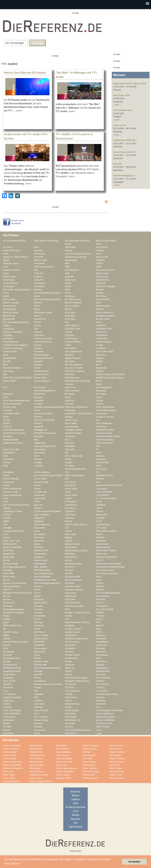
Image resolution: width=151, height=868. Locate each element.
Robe (98, 629)
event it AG (70, 387)
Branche (75, 792)
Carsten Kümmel (11, 749)
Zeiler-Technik (103, 727)
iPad (75, 803)
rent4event (39, 626)
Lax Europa (39, 498)
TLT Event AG (103, 684)
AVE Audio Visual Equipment (17, 290)
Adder (6, 254)
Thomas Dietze (90, 778)
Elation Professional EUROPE (110, 374)
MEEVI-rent (101, 554)
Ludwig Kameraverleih (14, 531)
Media (75, 815)
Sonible (68, 661)
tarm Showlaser (103, 678)
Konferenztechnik (75, 807)
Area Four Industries (44, 267)
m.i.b (5, 534)
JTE (67, 472)
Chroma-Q (101, 332)
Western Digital (41, 720)
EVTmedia (101, 394)
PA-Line (7, 596)
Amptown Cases (11, 263)
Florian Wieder (10, 752)
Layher (68, 498)
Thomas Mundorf (11, 781)
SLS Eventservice (12, 658)
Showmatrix (9, 652)
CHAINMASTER (104, 329)
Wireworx (38, 723)
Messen (75, 819)
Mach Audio (71, 534)
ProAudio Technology (13, 613)
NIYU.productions (73, 580)
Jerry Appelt (115, 755)
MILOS (99, 560)
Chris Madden (36, 749)
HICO (68, 440)
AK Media (39, 257)
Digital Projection (73, 358)
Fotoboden (70, 410)
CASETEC (101, 325)
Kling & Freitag (41, 482)
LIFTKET (7, 515)
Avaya (68, 286)
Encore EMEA (10, 381)
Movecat (69, 570)
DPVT (99, 365)
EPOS (99, 381)
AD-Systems (102, 247)
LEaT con (39, 505)
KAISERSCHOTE (104, 475)
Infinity (68, 459)
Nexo (98, 577)
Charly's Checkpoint (13, 332)
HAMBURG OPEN (105, 430)
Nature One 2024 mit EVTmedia (25, 73)
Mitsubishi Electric (74, 564)
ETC (5, 387)
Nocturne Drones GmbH (15, 583)
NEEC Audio (9, 577)
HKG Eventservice (105, 443)
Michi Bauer (35, 768)
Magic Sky (39, 541)
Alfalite (6, 260)
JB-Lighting (8, 472)
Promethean (40, 616)
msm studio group (104, 570)
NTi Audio (70, 583)
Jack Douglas (89, 755)
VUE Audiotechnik (105, 714)
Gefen (6, 417)
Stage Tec (70, 668)
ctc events (39, 351)
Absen (99, 244)
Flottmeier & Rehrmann (76, 407)
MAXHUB (39, 547)
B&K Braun (101, 296)
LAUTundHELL (103, 495)
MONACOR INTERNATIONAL (110, 567)
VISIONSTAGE (72, 704)
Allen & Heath (41, 260)
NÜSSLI (100, 583)
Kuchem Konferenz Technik (109, 485)
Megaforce (39, 557)
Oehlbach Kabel (73, 586)
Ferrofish (38, 404)
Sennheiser (70, 645)
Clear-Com (39, 335)
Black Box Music (11, 312)
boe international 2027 (125, 152)
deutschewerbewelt (43, 358)
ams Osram (40, 263)
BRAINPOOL (9, 316)
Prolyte (6, 616)
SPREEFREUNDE (12, 668)
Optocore (100, 590)
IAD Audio (70, 449)
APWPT (100, 263)
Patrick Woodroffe (65, 772)
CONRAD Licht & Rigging (15, 345)
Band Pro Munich (73, 303)
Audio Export (102, 277)
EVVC (6, 397)
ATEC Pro (39, 273)
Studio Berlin (9, 674)
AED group (39, 254)
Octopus (38, 586)
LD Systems (71, 502)
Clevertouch (102, 335)
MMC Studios (40, 567)
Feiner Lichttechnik (12, 404)
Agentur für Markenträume (16, 257)
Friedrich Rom (36, 752)
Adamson (38, 250)
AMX (67, 263)
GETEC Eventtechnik (44, 420)
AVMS (68, 293)
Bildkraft (100, 309)
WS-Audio (70, 723)
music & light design (44, 573)
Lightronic (70, 518)
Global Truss (71, 420)
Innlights (38, 462)
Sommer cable (41, 661)
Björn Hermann (116, 746)
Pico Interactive (72, 603)
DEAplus (69, 355)
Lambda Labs (40, 492)
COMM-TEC (102, 338)
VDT (36, 697)
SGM (5, 648)
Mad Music (39, 537)
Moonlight (8, 570)
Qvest (6, 622)
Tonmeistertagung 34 (124, 176)
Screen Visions (72, 642)
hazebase (8, 436)
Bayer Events (9, 306)
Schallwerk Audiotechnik (77, 639)
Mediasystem (40, 554)
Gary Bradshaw (63, 752)
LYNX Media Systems (106, 531)
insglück (69, 462)
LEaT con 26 (120, 125)
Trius (5, 691)
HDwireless (70, 436)
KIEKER (100, 479)
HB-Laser (38, 436)
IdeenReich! (9, 453)
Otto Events (71, 593)
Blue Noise (70, 312)
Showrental (39, 652)
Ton (75, 823)
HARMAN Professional (45, 433)
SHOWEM (70, 648)
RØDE (6, 635)
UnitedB (69, 694)
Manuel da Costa (64, 762)
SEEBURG (39, 645)
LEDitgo (7, 508)
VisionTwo (101, 704)
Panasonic (39, 599)
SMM (98, 658)
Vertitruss (38, 701)
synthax (69, 674)
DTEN (37, 368)
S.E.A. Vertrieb (41, 635)
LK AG (99, 521)
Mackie (99, 534)
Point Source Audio (74, 606)
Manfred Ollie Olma (12, 762)
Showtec (69, 652)
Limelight (100, 518)
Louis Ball (87, 759)
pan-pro (7, 599)
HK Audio (69, 443)
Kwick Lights (71, 489)
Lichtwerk (69, 511)
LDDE (99, 502)
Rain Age (38, 622)
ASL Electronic (72, 270)
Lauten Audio (71, 495)
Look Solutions (103, 524)
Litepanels (39, 521)
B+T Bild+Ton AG (73, 299)
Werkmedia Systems (106, 717)
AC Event (8, 247)
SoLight (7, 661)
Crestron (38, 348)
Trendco (100, 687)
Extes (68, 397)
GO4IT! (6, 423)
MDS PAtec (8, 550)
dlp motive (70, 361)
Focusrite (7, 410)
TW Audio (39, 694)
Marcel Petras (89, 762)
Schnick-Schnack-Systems (16, 642)
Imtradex (100, 456)
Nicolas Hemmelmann (67, 768)
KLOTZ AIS (70, 482)
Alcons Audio (102, 257)
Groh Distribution (104, 423)
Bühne (75, 795)
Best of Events (72, 306)
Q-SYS (37, 619)
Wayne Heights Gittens (41, 781)
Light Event (70, 515)
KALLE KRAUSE (11, 479)
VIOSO (6, 704)
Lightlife (7, 518)
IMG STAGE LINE (74, 456)
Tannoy (37, 678)
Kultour (37, 489)
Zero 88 (7, 730)
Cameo (37, 325)
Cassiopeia (8, 329)
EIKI (5, 374)
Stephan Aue (36, 778)
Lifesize (100, 511)
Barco (99, 303)
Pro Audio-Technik (105, 609)
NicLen (6, 580)
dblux (6, 355)
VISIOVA (7, 707)
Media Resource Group (76, 550)
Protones (100, 616)
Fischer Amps (10, 407)
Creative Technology (13, 348)
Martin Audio (102, 544)
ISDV (5, 466)
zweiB (37, 733)
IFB (67, 453)
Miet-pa (68, 560)
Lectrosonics (71, 505)
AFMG (99, 254)
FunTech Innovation (43, 414)
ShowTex (7, 655)
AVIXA (6, 293)
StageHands (102, 668)
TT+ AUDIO (101, 691)
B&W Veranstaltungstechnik (47, 299)
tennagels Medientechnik (77, 681)
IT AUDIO (39, 466)
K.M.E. (6, 475)
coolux (68, 345)
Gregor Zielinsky (117, 752)
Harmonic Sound (104, 433)
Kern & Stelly (40, 479)
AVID (67, 290)
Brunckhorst (40, 319)
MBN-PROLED (103, 547)
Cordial (99, 345)
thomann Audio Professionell (48, 684)
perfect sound (40, 603)
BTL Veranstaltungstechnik (16, 322)
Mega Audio (9, 557)
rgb (4, 629)
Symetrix (38, 674)
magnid (68, 541)
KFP (67, 479)
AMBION (100, 260)
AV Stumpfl (8, 286)
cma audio (8, 338)
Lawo (6, 498)
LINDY (6, 521)
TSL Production (72, 691)
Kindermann (9, 482)
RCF (98, 622)
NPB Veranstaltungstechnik (47, 583)
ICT (98, 449)
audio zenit (70, 280)
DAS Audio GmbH (105, 351)
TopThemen (75, 827)
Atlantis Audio (10, 277)
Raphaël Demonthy (39, 775)
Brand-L (38, 316)
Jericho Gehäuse (42, 472)
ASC (36, 270)
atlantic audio (102, 273)
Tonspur (38, 687)
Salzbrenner (71, 635)
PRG (67, 609)
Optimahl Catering (74, 590)
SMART (38, 658)
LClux (6, 502)
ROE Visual (40, 632)
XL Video (7, 727)
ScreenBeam (102, 642)
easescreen (9, 371)
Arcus (6, 267)
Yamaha (38, 727)
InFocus (7, 462)
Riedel (37, 629)
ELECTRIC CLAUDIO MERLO (18, 378)
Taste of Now (9, 681)
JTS (98, 472)
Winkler (7, 723)
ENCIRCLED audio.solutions (110, 378)
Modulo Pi (70, 567)
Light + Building (41, 515)
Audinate (69, 277)
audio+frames (102, 280)
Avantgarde (39, 286)
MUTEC (69, 573)
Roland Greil (89, 775)
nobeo (99, 580)
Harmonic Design (73, 433)
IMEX (37, 456)
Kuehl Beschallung (12, 489)
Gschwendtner (72, 427)
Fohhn (37, 410)
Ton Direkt (8, 687)
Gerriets (7, 420)
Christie (69, 332)
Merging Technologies (106, 557)
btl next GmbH (103, 319)
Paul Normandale (91, 772)
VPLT (37, 714)
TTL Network (9, 694)
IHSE (5, 456)
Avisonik (100, 290)
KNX (98, 482)
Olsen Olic (8, 772)
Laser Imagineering (12, 495)
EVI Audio (70, 394)
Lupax (37, 531)
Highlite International (13, 443)
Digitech (100, 358)
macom (6, 537)
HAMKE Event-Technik (14, 433)
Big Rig (68, 309)
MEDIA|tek (70, 554)
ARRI (67, 267)
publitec (7, 619)
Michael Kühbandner (13, 768)
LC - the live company (106, 498)
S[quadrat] (8, 678)
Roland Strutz (116, 775)
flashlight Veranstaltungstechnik (49, 407)
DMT (5, 365)
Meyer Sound (40, 560)
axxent (6, 296)
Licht (75, 811)
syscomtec (101, 674)
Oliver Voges (115, 768)
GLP (98, 420)
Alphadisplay (71, 260)
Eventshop (101, 391)
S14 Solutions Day (123, 110)
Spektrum (70, 665)
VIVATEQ (38, 707)
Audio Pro (39, 280)
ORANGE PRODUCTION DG (17, 593)
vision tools (39, 704)
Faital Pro (70, 401)
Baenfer (38, 303)
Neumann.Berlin (73, 577)
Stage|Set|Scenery (12, 671)
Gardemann (102, 414)
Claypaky (7, 335)
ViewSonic (101, 701)
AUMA (68, 283)
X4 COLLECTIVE (104, 723)
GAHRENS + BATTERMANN (79, 414)
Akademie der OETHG (76, 257)
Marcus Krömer (117, 762)
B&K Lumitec (9, 299)
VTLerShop (70, 714)
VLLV (98, 707)
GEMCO (38, 417)
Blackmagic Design (43, 312)
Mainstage (101, 541)
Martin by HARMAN (12, 547)
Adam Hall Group (11, 250)
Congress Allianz (73, 342)
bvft (67, 322)
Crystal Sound (10, 351)
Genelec (69, 417)
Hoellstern (70, 446)
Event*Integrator (104, 387)
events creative (72, 391)
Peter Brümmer (116, 772)
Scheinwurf (101, 639)
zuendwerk (8, 733)
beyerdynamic (10, 309)
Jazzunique (101, 469)
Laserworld (39, 495)
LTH (67, 528)
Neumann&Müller (42, 577)
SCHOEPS (39, 642)
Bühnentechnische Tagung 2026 (130, 83)
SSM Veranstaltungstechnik (47, 668)
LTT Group (101, 528)
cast (36, 329)
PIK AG (99, 603)
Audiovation (40, 283)
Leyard (99, 508)
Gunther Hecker (37, 755)
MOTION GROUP (43, 570)
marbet (37, 544)
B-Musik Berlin (103, 299)
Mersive (7, 560)
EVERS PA (39, 394)
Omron (37, 590)
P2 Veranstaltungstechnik (108, 593)
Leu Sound (70, 508)
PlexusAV (39, 606)
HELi (36, 440)
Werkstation (9, 720)
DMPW (99, 361)
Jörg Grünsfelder (64, 759)
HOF (98, 446)
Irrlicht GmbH (102, 462)
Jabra (99, 466)
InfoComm (101, 459)
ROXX (99, 632)
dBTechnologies (42, 355)
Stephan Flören (63, 778)
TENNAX (100, 681)
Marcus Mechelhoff (12, 765)
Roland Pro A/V (72, 632)
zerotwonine (40, 730)
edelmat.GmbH (41, 371)
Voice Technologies (12, 710)
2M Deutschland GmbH (14, 241)
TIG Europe (70, 684)
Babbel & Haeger (11, 303)
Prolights (100, 613)
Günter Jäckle (10, 755)
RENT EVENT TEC (12, 626)
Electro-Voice (40, 378)
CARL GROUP (72, 325)
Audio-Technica (10, 283)
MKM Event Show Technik (108, 564)
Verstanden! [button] (134, 862)
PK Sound (8, 606)
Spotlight (100, 665)
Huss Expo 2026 (122, 95)
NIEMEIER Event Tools (45, 580)
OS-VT (37, 593)
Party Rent (70, 599)
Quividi (99, 619)
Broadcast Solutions (106, 316)
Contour (38, 345)
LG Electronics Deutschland (47, 511)
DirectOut (38, 361)
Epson (99, 384)
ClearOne (70, 335)
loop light (7, 528)
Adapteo (100, 250)
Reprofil (100, 626)
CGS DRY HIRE (73, 329)
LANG (68, 492)
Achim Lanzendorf (12, 746)
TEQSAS (7, 684)
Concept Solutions (43, 342)
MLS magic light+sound (14, 567)
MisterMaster (40, 564)
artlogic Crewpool (11, 270)
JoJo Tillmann (36, 759)
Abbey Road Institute (106, 241)
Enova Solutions (42, 381)
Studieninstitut (103, 671)
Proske (68, 616)
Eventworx (8, 394)
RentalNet (70, 626)
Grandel (38, 423)
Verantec (100, 697)
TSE (36, 691)
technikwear (40, 681)
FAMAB (100, 401)
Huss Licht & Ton (11, 449)
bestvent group (103, 306)
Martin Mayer (89, 765)
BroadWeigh (9, 319)
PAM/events (71, 596)
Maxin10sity (71, 547)
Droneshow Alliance (12, 368)
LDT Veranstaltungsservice (16, 505)
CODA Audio (71, 338)
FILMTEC (70, 404)
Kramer (37, 485)
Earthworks (101, 368)
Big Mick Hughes (91, 746)
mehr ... (118, 105)
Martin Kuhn (62, 765)
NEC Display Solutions (107, 573)
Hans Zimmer (63, 755)
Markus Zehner (72, 544)
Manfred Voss (36, 762)
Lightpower (39, 518)
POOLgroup (102, 606)
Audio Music (9, 280)
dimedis (7, 361)
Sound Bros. (102, 661)
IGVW (99, 453)
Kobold (6, 485)
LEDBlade (101, 505)
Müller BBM (9, 573)
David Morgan (89, 749)
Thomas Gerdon (117, 778)
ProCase (38, 613)
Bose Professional (105, 312)
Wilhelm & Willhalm (105, 720)
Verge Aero (8, 701)
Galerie (76, 799)
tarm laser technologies (76, 678)
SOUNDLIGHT (10, 665)
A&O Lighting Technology (46, 241)
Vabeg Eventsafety (12, 697)
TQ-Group (70, 687)
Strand (68, 671)
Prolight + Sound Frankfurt (78, 613)
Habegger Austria (73, 430)
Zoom (99, 730)
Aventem (38, 290)
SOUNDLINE (40, 665)
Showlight (101, 648)
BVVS (99, 322)
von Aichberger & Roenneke (109, 710)
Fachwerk (39, 401)
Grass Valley (71, 423)
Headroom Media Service (108, 436)
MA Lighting (40, 534)
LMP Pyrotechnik (42, 524)
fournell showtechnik (106, 410)
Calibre (6, 325)
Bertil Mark (61, 746)
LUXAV (68, 531)
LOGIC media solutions (76, 524)
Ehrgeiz (100, 371)
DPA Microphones (74, 365)
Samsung (100, 635)
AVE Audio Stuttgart (105, 286)
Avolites (100, 293)
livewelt (68, 521)
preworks (38, 609)
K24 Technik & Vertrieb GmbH (48, 475)
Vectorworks (71, 697)
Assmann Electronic (105, 270)
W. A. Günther (41, 717)
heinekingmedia (11, 440)
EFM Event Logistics (75, 371)
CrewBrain (101, 348)
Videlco (68, 701)
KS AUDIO (70, 485)
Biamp (37, 309)
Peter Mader (9, 775)
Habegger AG (40, 430)
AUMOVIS (101, 283)
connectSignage (104, 342)
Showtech (101, 652)
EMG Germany (72, 378)
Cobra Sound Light (43, 338)
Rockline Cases (10, 632)
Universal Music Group (107, 694)
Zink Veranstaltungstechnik (78, 730)
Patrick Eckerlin (37, 772)
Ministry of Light (11, 564)
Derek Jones (115, 749)
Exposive (38, 397)
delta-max (101, 355)
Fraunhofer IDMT (11, 414)
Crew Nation (71, 348)
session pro (101, 645)
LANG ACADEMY (104, 492)
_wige (99, 733)
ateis (67, 273)
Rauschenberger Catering (77, 622)
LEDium (38, 508)
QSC (67, 619)
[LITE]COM (70, 733)
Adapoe (69, 250)
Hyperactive (40, 449)
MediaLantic (9, 554)
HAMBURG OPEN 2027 (125, 140)
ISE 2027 (118, 164)
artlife (99, 267)
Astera (6, 273)
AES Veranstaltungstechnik (78, 254)
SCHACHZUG (41, 639)
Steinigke (38, 671)
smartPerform (71, 658)
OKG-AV (7, 590)
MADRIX (100, 537)
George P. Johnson (105, 417)
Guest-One (101, 427)
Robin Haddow (63, 775)
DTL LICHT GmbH (74, 368)
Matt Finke (114, 765)
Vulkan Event (9, 717)
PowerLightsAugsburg (14, 609)
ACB (36, 247)
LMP (5, 524)
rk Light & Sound (73, 629)
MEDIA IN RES (41, 550)
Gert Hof (87, 752)
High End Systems (105, 440)
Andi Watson (36, 746)
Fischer (99, 404)
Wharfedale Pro (72, 720)
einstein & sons (41, 374)
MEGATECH (71, 557)
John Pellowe (9, 759)
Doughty (38, 365)
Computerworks (11, 342)
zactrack (69, 727)
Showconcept (40, 648)
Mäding (68, 537)
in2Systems (9, 459)
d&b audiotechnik (73, 351)
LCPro (37, 502)
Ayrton (37, 296)
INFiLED (38, 459)
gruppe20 (38, 427)
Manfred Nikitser (117, 759)
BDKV (37, 306)
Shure (37, 655)
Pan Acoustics (103, 596)
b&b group (70, 296)
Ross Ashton (9, 778)
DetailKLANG (9, 358)
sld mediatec (102, 655)
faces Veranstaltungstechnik (16, 401)
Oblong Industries (11, 586)
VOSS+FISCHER (11, 714)
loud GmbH (39, 528)
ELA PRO (70, 374)
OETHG (100, 586)
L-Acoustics (101, 489)
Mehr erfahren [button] (12, 863)
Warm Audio (71, 717)
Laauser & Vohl (10, 492)
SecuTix (7, 645)
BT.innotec (70, 319)
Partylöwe (101, 599)
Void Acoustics (72, 710)
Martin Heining (36, 765)
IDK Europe (40, 453)
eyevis (99, 397)
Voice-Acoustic (41, 710)
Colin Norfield (63, 749)
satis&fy (7, 639)
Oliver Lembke (90, 768)
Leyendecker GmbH (13, 511)
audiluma (38, 277)
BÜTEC (38, 322)
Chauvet (38, 332)
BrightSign (70, 316)
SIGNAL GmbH (72, 655)
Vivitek (68, 707)
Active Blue (70, 247)
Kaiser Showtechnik (74, 475)
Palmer (37, 596)
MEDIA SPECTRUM (106, 550)
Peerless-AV (9, 603)
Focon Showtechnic (105, 407)
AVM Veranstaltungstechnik (47, 293)
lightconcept (102, 515)
